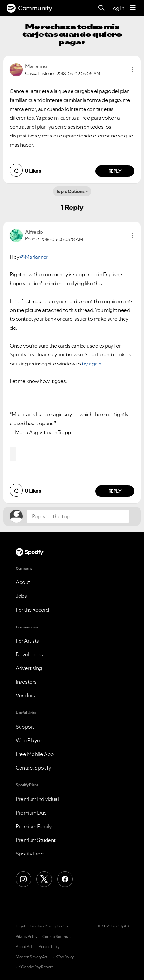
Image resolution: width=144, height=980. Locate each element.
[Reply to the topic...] (78, 516)
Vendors (25, 695)
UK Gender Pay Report (34, 967)
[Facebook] (65, 879)
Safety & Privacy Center (49, 926)
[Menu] (133, 8)
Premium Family (34, 826)
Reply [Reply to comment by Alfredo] (115, 491)
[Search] (102, 8)
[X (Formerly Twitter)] (44, 879)
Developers (29, 654)
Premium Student (36, 840)
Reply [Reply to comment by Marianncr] (115, 171)
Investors (26, 682)
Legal (20, 926)
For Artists (27, 641)
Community (29, 8)
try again (92, 364)
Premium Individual (37, 799)
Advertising (29, 668)
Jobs (21, 596)
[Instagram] (23, 879)
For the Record (32, 610)
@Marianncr (34, 257)
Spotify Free (30, 854)
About (23, 582)
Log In (117, 8)
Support (25, 727)
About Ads (25, 947)
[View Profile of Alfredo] (34, 232)
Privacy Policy (26, 937)
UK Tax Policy (63, 957)
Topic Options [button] (70, 191)
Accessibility (49, 947)
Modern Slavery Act (32, 957)
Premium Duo (31, 813)
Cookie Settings (56, 937)
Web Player (29, 740)
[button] (133, 70)
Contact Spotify (33, 768)
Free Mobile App (35, 754)
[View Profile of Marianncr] (37, 66)
